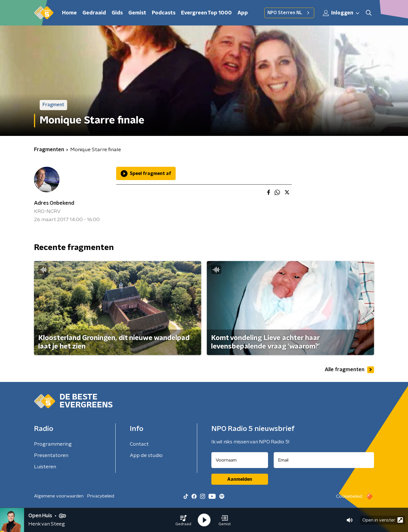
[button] (183, 520)
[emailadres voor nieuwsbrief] (324, 460)
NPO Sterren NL (289, 13)
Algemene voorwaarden (59, 496)
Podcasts (164, 13)
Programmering (53, 444)
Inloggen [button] (341, 13)
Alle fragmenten (349, 370)
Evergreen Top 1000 (206, 13)
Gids (117, 13)
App (243, 13)
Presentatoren (51, 456)
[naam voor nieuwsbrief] (240, 460)
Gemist (137, 13)
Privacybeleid (101, 496)
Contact (139, 444)
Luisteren (45, 467)
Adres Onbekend (54, 203)
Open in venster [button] (383, 520)
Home (69, 13)
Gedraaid (94, 13)
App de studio (146, 456)
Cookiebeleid (349, 496)
